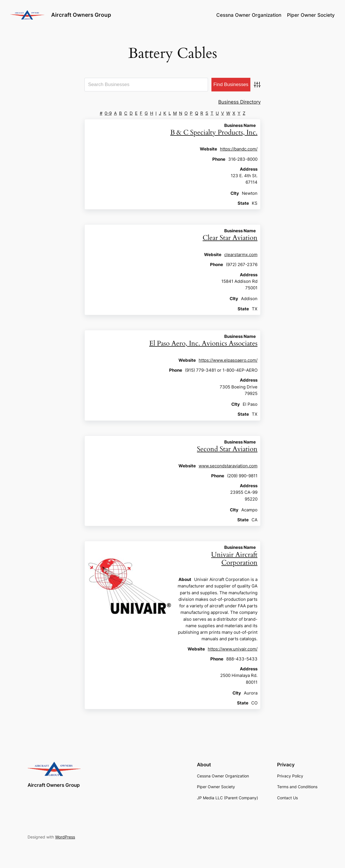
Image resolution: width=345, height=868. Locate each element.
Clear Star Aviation (230, 238)
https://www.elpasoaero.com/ (228, 360)
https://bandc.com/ (239, 149)
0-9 (108, 113)
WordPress (65, 837)
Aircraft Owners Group (81, 15)
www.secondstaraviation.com (228, 466)
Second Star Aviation (227, 449)
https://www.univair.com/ (233, 649)
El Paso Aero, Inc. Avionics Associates (203, 343)
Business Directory (239, 102)
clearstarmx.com (241, 255)
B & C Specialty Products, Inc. (214, 132)
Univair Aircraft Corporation (234, 559)
